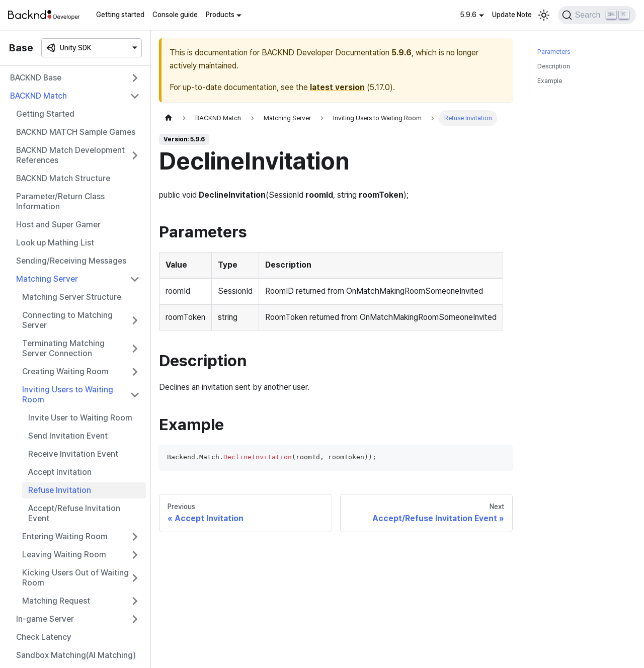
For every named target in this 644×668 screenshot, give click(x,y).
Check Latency (44, 637)
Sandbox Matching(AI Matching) (76, 655)
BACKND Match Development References (70, 155)
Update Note (512, 15)
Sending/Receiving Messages (71, 261)
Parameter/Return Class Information (60, 201)
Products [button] (220, 15)
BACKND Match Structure (63, 178)
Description (554, 66)
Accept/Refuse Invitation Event (74, 513)
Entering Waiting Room (65, 536)
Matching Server (47, 279)
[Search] (597, 15)
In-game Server (45, 619)
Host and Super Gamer (58, 225)
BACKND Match (38, 96)
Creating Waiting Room (65, 371)
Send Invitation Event (68, 436)
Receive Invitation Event (73, 454)
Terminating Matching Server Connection (63, 348)
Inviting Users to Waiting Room (68, 395)
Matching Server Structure (72, 297)
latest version (337, 87)
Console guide (175, 15)
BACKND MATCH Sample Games (76, 132)
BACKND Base (36, 78)
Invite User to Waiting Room (80, 418)
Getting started (120, 15)
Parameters (554, 52)
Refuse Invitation (60, 490)
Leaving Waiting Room (64, 555)
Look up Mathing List (55, 243)
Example (550, 81)
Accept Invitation (60, 472)
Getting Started (45, 114)
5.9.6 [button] (468, 15)
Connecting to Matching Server (67, 320)
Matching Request (56, 601)
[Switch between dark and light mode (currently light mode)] (544, 15)
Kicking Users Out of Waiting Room (75, 578)
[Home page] (169, 118)
